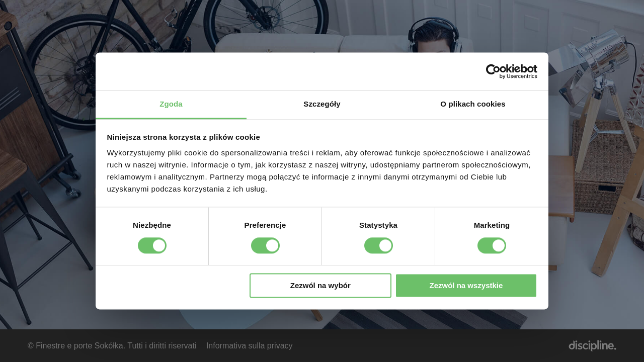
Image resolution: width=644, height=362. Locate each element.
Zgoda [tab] (171, 104)
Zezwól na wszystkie (466, 285)
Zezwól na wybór (320, 285)
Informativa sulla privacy (250, 346)
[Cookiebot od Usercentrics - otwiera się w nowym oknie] (493, 71)
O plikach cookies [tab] (473, 104)
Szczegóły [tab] (322, 104)
